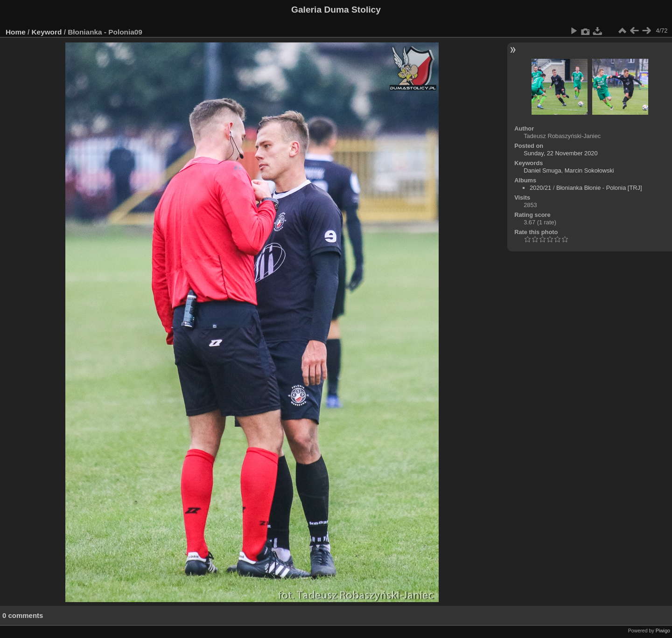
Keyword (47, 32)
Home (16, 32)
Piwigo (663, 631)
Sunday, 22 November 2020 (560, 153)
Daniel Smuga (542, 170)
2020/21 (540, 188)
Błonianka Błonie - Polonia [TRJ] (599, 188)
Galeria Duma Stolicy (336, 10)
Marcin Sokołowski (589, 170)
